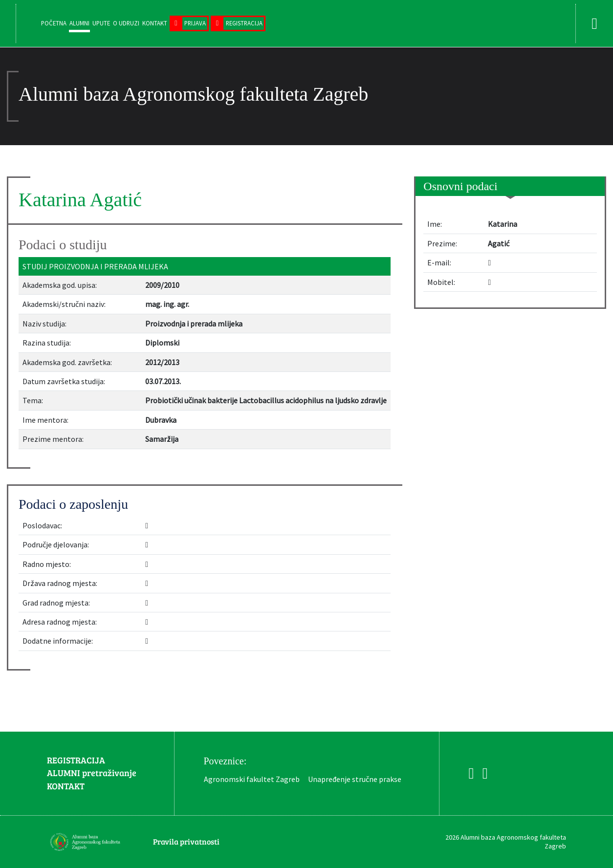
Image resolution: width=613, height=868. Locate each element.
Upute (101, 23)
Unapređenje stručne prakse (355, 779)
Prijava (195, 23)
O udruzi (126, 23)
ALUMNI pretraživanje (92, 773)
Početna (54, 23)
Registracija (244, 23)
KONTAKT (66, 786)
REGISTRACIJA (76, 760)
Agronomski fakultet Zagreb (252, 779)
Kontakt (155, 23)
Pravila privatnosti (186, 841)
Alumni (79, 23)
